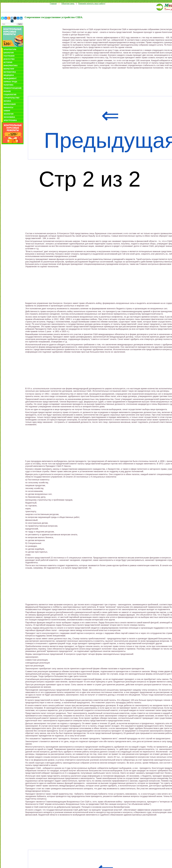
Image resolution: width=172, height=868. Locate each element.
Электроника (10, 120)
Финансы (8, 107)
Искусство (9, 59)
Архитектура (10, 49)
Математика (10, 72)
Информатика (11, 66)
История (8, 62)
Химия (7, 111)
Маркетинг (9, 69)
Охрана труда (10, 82)
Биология (9, 53)
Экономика (9, 117)
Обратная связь (68, 4)
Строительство (11, 98)
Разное (7, 91)
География (9, 56)
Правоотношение (13, 88)
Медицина (9, 75)
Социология (10, 95)
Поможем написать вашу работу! (92, 4)
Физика (7, 101)
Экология (8, 114)
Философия (10, 104)
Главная (53, 4)
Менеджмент (10, 78)
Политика (8, 85)
